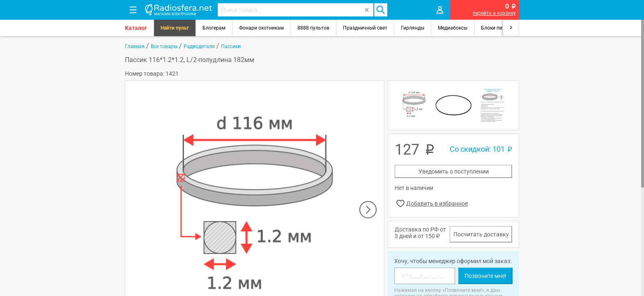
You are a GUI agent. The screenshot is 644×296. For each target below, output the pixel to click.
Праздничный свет (365, 28)
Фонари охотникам (261, 28)
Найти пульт (175, 28)
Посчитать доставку (481, 234)
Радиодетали (199, 46)
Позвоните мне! (485, 276)
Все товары (164, 46)
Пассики (231, 46)
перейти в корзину (494, 13)
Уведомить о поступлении (454, 171)
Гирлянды (413, 28)
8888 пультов (313, 28)
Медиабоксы (453, 28)
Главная (135, 46)
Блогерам (214, 28)
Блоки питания (499, 28)
